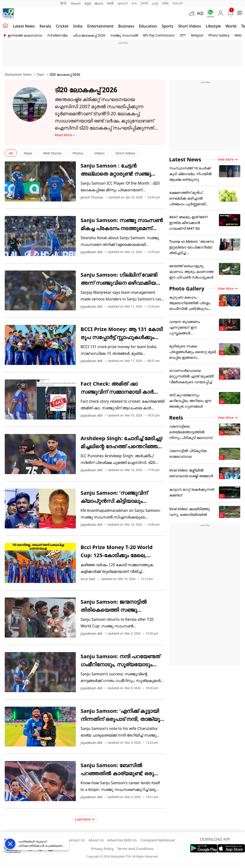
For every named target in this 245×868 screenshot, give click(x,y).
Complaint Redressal (157, 840)
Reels (176, 417)
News (28, 153)
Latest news (24, 26)
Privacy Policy (102, 849)
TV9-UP (177, 3)
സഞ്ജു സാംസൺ (124, 35)
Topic (40, 74)
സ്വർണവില (57, 35)
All (11, 153)
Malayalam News (18, 74)
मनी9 (165, 3)
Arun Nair (88, 579)
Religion (197, 35)
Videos (100, 153)
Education (148, 26)
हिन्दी (64, 3)
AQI (200, 13)
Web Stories (52, 153)
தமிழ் (155, 3)
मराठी (110, 3)
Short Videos (190, 26)
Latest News (185, 159)
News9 (76, 3)
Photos (78, 153)
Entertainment (100, 26)
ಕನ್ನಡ (88, 3)
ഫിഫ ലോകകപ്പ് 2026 (89, 35)
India (78, 26)
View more (228, 159)
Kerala (45, 26)
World (231, 26)
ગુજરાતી (122, 3)
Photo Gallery (219, 35)
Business (126, 26)
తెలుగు (99, 3)
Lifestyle (213, 26)
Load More (85, 819)
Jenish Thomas (92, 197)
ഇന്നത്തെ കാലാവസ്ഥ (25, 35)
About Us (96, 840)
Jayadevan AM (91, 252)
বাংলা (134, 3)
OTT (183, 35)
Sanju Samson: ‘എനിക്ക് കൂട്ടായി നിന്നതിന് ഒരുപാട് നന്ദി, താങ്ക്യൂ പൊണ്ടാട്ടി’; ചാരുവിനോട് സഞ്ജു (120, 719)
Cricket (62, 26)
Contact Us (76, 840)
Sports (168, 26)
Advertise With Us (122, 840)
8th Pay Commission (159, 35)
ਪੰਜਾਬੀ (144, 3)
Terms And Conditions (135, 849)
